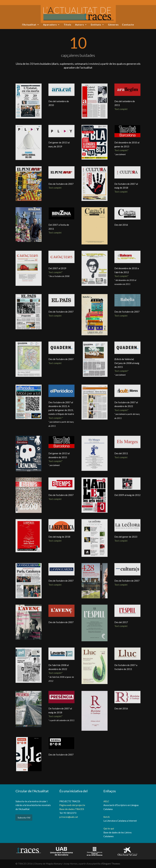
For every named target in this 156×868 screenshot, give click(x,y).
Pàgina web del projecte (72, 805)
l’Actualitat (29, 25)
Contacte (128, 25)
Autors (80, 25)
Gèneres (113, 25)
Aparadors (50, 25)
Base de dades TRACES (72, 809)
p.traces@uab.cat (69, 817)
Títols (67, 25)
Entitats (96, 25)
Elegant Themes (111, 864)
